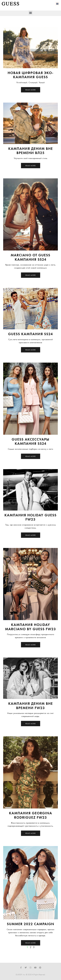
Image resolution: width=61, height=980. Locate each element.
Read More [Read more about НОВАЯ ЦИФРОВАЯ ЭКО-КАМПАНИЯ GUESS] (31, 90)
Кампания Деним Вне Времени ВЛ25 (31, 151)
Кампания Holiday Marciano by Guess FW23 (30, 627)
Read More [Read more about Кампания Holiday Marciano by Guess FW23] (31, 645)
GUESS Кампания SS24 (30, 334)
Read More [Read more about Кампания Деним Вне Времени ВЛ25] (31, 166)
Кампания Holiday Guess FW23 (30, 517)
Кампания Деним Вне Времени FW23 (31, 706)
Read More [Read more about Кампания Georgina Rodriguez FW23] (31, 833)
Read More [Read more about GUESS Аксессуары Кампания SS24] (31, 456)
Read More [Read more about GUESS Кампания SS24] (31, 350)
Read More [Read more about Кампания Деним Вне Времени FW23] (31, 724)
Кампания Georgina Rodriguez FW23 (31, 815)
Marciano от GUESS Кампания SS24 (30, 257)
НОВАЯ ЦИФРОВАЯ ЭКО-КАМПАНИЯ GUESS (31, 75)
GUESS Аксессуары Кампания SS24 (30, 442)
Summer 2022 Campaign (31, 924)
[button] (57, 4)
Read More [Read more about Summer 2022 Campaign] (31, 943)
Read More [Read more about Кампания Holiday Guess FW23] (31, 535)
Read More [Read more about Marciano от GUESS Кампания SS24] (31, 275)
